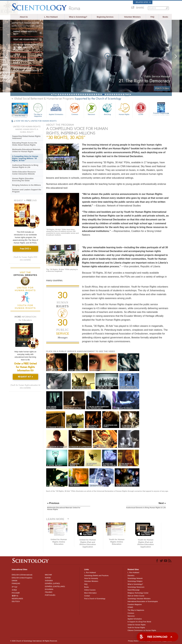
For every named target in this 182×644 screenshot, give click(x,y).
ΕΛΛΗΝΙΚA (49, 589)
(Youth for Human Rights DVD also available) (25, 258)
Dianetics (131, 575)
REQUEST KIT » (25, 377)
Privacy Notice (133, 641)
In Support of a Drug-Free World (139, 622)
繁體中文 (15, 596)
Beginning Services (105, 17)
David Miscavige (134, 590)
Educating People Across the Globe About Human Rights (25, 144)
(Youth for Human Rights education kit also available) (25, 386)
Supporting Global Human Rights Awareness (26, 137)
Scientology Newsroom (136, 587)
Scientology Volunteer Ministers (139, 599)
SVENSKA (49, 581)
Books (165, 17)
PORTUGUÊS (50, 595)
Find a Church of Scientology (95, 599)
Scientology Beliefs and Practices (96, 575)
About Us (24, 17)
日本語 (14, 590)
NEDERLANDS (17, 599)
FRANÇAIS (16, 583)
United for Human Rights (137, 625)
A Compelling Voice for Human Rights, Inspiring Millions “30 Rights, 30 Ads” (25, 158)
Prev (55, 94)
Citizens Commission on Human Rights (142, 630)
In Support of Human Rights (24, 62)
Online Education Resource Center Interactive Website (24, 173)
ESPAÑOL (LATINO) (52, 583)
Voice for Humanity (91, 578)
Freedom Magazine (161, 114)
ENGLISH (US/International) (22, 575)
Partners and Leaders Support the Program (27, 191)
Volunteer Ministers (132, 17)
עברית (15, 587)
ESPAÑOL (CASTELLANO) (55, 586)
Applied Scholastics (56, 109)
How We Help (20, 116)
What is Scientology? (78, 17)
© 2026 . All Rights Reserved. (34, 641)
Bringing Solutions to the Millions (27, 185)
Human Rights (124, 109)
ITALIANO (49, 592)
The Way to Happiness (38, 110)
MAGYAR (48, 575)
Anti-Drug (107, 109)
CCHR (141, 109)
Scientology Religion (135, 581)
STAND (130, 607)
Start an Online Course (136, 596)
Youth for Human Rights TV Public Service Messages (26, 47)
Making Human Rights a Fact (25, 33)
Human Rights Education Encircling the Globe (23, 180)
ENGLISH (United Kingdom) (22, 578)
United (17, 55)
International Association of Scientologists (143, 601)
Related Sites (143, 2)
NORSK (48, 578)
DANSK (15, 581)
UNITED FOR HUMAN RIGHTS (44, 121)
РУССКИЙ (16, 593)
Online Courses (90, 590)
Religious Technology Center (138, 593)
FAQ (152, 17)
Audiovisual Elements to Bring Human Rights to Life (25, 166)
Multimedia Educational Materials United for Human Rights (26, 151)
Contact (87, 596)
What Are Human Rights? (26, 39)
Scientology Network (135, 578)
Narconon (91, 109)
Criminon (75, 109)
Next (127, 94)
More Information (90, 593)
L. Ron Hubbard (51, 17)
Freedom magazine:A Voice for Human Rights (26, 69)
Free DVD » (25, 249)
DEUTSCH (16, 601)
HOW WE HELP (22, 121)
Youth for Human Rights (136, 628)
